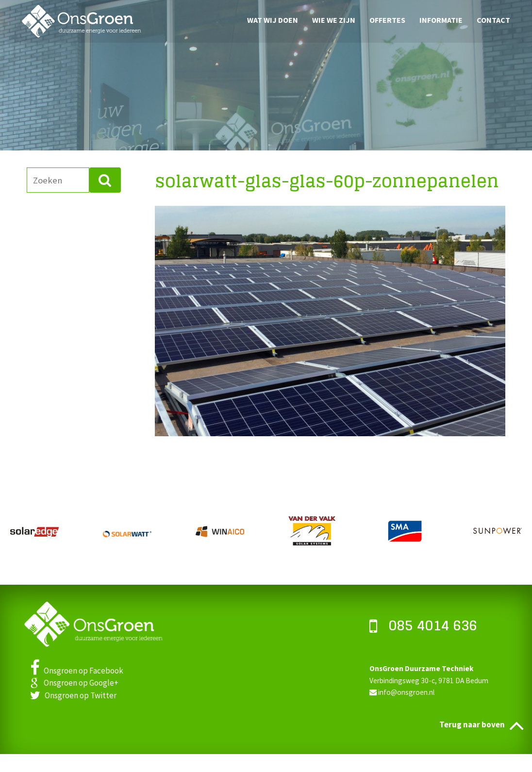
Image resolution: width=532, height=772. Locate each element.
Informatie (441, 19)
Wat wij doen (273, 19)
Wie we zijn (334, 19)
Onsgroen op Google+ (74, 683)
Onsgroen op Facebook (77, 671)
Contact (493, 19)
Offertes (387, 19)
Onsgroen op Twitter (73, 695)
